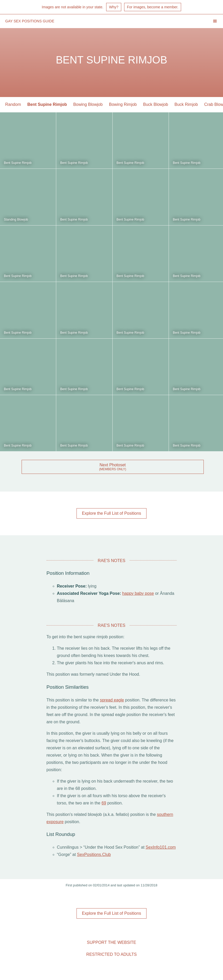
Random (13, 104)
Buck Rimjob (186, 104)
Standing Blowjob (16, 220)
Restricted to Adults (112, 954)
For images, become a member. (153, 7)
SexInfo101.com (161, 847)
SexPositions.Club (94, 855)
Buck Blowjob (156, 104)
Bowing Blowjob (88, 104)
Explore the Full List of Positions (112, 513)
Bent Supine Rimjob (47, 104)
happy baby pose (138, 593)
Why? (114, 7)
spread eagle (112, 700)
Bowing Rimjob (123, 104)
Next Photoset (113, 465)
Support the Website (111, 942)
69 (104, 803)
